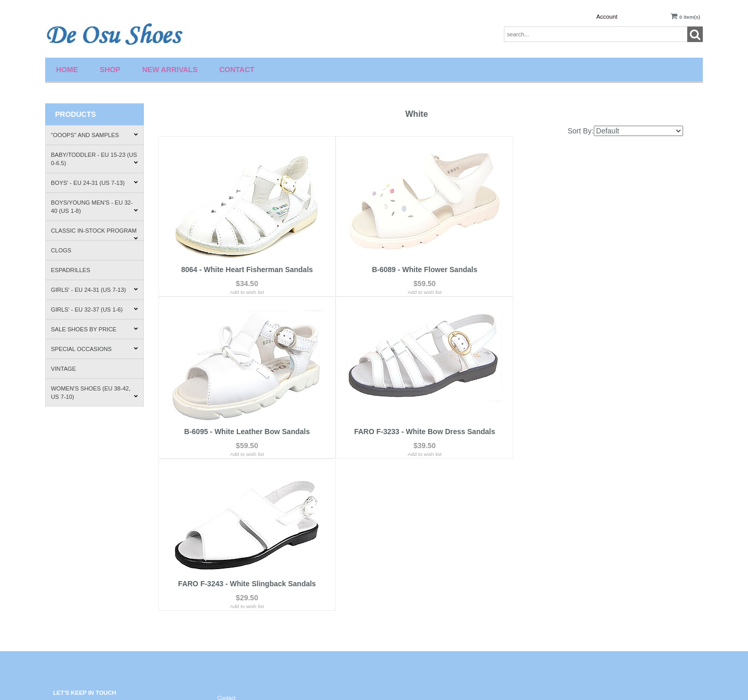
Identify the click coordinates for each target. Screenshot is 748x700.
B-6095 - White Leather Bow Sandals (595, 271)
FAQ (223, 556)
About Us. (558, 545)
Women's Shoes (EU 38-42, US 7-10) (95, 393)
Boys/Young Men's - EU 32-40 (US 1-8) (95, 207)
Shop (110, 70)
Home (67, 70)
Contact (237, 70)
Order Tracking (399, 584)
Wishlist (391, 545)
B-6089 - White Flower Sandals (420, 271)
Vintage (63, 369)
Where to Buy (562, 604)
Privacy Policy (234, 576)
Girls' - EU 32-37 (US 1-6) (95, 309)
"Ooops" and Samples (95, 135)
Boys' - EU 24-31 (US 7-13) (95, 183)
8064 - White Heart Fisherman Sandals (246, 271)
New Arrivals (170, 70)
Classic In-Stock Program (95, 234)
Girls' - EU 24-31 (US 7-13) (95, 290)
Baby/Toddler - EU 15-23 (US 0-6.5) (95, 159)
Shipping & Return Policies (577, 565)
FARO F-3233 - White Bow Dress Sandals (246, 422)
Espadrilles (71, 270)
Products (76, 114)
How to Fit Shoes (566, 584)
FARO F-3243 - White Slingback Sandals (420, 422)
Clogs (61, 250)
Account (607, 17)
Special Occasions (95, 349)
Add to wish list (245, 293)
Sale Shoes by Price (95, 329)
